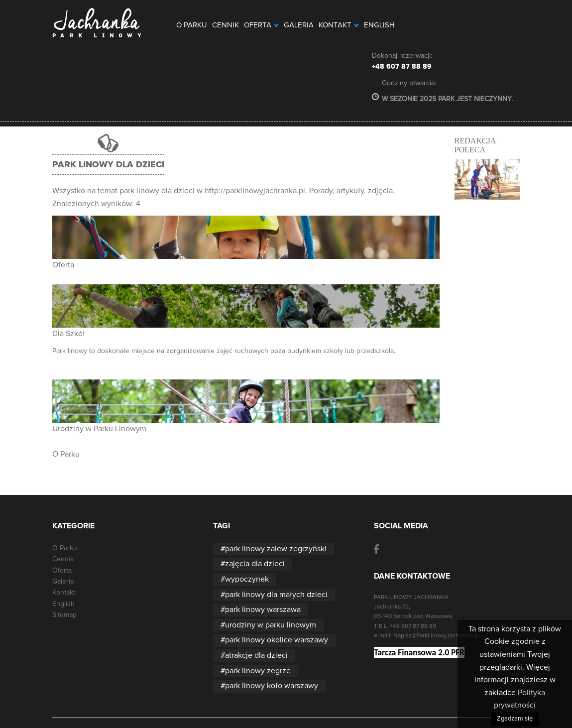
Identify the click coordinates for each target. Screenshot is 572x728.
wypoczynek (247, 579)
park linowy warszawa (263, 609)
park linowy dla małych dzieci (276, 595)
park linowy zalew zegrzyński (276, 549)
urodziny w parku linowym (271, 625)
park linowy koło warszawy (272, 686)
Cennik (226, 25)
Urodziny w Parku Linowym (99, 429)
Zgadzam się (515, 719)
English (379, 25)
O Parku (192, 25)
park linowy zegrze (258, 671)
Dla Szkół (69, 334)
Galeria (299, 25)
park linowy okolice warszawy (277, 640)
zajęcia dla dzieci (255, 564)
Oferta (261, 25)
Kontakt (339, 25)
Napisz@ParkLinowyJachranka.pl (437, 636)
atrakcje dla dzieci (256, 655)
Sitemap (64, 615)
